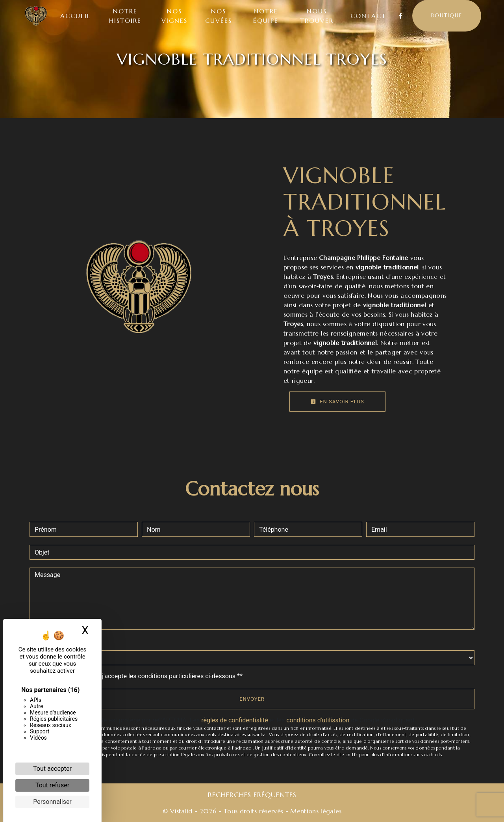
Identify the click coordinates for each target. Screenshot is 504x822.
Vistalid (181, 811)
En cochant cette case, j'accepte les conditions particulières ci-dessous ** (140, 676)
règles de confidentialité (235, 720)
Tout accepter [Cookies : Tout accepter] (52, 769)
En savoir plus (337, 402)
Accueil (76, 16)
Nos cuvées (219, 16)
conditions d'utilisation (318, 720)
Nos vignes (175, 16)
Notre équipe (265, 16)
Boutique (446, 16)
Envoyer (252, 699)
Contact (368, 16)
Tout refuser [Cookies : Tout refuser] (52, 785)
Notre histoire (126, 16)
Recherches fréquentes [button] (252, 795)
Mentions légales (315, 811)
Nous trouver (316, 16)
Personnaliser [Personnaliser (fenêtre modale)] (52, 802)
